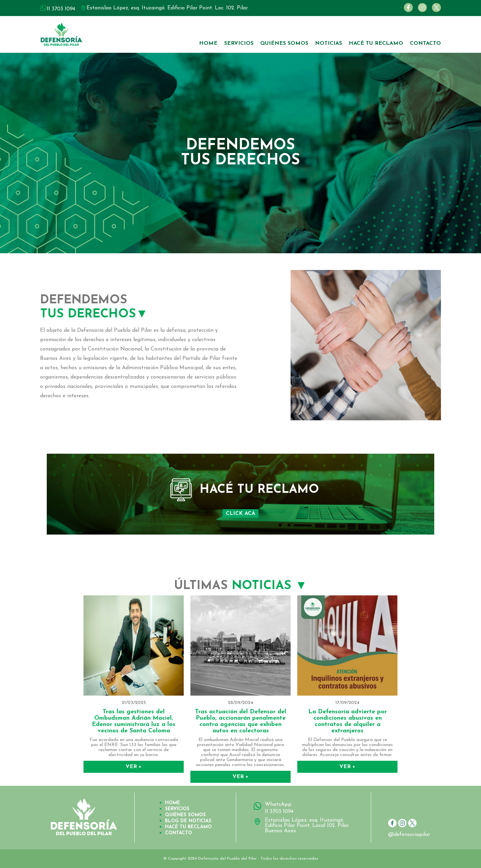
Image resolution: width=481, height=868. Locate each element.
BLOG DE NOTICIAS (188, 821)
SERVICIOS (239, 43)
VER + (134, 767)
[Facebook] (407, 11)
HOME (208, 43)
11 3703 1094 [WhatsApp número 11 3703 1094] (61, 9)
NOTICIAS (329, 43)
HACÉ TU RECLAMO (376, 43)
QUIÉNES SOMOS (284, 43)
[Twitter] (435, 11)
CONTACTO (425, 43)
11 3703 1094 (279, 812)
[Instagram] (421, 11)
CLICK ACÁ (240, 514)
